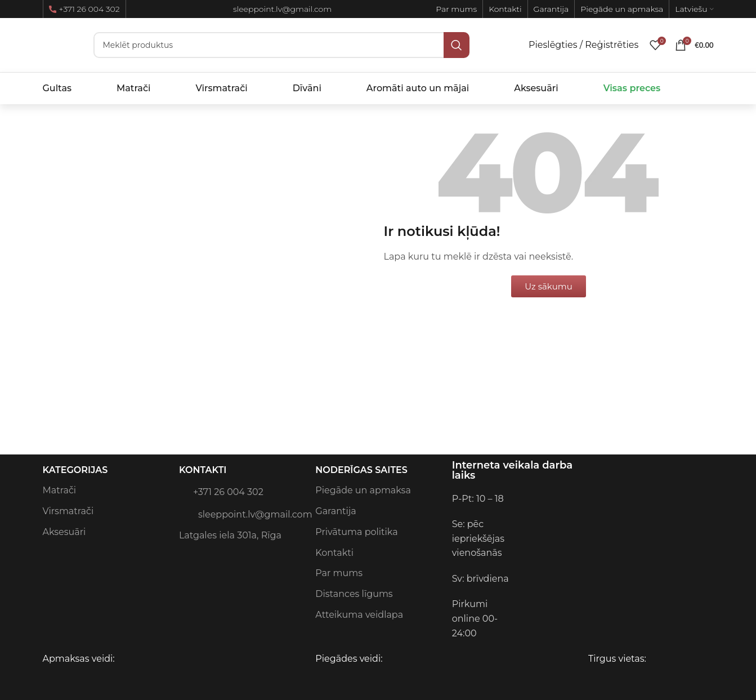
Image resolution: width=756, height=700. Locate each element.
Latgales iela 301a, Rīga (230, 535)
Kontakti (203, 470)
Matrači (60, 490)
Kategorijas (75, 470)
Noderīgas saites (361, 470)
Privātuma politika (356, 532)
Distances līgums (354, 594)
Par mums (339, 573)
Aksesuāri (64, 532)
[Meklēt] (282, 45)
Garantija (335, 511)
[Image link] (597, 498)
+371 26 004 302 (84, 9)
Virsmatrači (68, 511)
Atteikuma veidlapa (359, 615)
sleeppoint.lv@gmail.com (241, 514)
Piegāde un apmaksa (363, 490)
